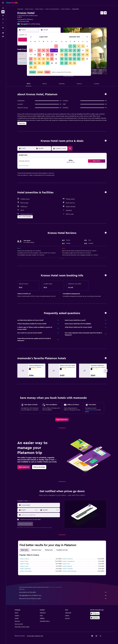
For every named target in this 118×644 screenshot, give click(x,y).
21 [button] (52, 59)
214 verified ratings (34, 24)
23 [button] (31, 63)
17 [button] (35, 59)
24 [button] (35, 63)
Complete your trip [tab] (62, 550)
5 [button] (43, 50)
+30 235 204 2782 (23, 22)
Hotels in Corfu (24, 566)
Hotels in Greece (39, 9)
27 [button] (48, 63)
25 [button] (39, 63)
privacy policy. (48, 528)
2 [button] (31, 50)
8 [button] (56, 50)
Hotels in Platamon (66, 9)
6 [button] (48, 50)
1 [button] (56, 46)
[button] (3, 3)
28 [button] (52, 63)
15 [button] (56, 55)
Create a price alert (91, 410)
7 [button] (52, 50)
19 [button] (43, 59)
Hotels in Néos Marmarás (69, 571)
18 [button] (39, 59)
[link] (62, 420)
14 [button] (52, 55)
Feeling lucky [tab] (49, 550)
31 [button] (35, 67)
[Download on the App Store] (95, 620)
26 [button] (43, 63)
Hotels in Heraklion (68, 569)
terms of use (40, 528)
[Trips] (3, 28)
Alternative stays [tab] (36, 550)
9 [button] (31, 55)
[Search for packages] (3, 19)
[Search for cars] (3, 15)
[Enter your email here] (40, 515)
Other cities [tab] (24, 550)
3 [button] (35, 50)
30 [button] (31, 67)
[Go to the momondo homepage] (12, 3)
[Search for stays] (3, 12)
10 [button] (35, 55)
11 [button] (39, 55)
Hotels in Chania (24, 564)
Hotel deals (20, 9)
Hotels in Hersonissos (26, 571)
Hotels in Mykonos (68, 559)
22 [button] (56, 59)
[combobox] (40, 505)
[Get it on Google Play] (95, 615)
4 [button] (39, 50)
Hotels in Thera (24, 561)
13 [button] (48, 55)
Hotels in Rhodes (67, 566)
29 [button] (56, 63)
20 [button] (48, 59)
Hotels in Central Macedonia (52, 9)
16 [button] (31, 59)
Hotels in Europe (29, 9)
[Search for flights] (3, 8)
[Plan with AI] (3, 23)
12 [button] (43, 55)
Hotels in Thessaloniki (68, 561)
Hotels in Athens (24, 559)
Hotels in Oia (66, 564)
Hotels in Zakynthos (25, 569)
